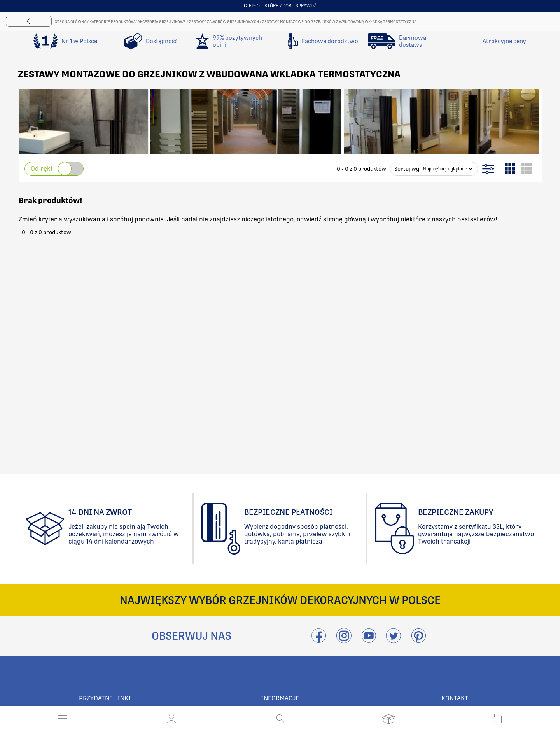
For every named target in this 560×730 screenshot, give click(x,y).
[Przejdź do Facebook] (319, 640)
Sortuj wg (407, 169)
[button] (171, 718)
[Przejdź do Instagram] (344, 640)
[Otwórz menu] (63, 718)
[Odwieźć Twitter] (394, 640)
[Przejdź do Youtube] (369, 640)
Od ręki (41, 169)
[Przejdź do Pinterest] (418, 640)
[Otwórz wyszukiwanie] (280, 718)
